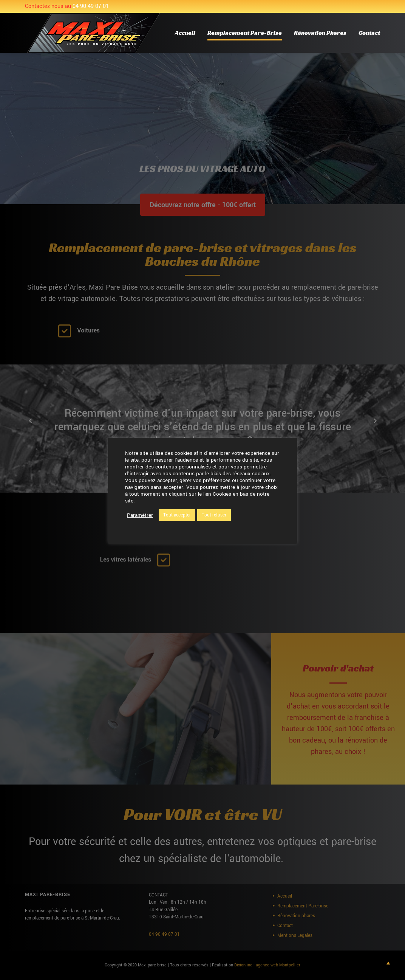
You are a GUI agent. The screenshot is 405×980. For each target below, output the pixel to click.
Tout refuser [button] (214, 515)
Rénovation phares (320, 33)
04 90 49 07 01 (91, 6)
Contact (369, 33)
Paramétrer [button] (140, 515)
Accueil (185, 33)
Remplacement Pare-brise (245, 33)
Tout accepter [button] (177, 515)
